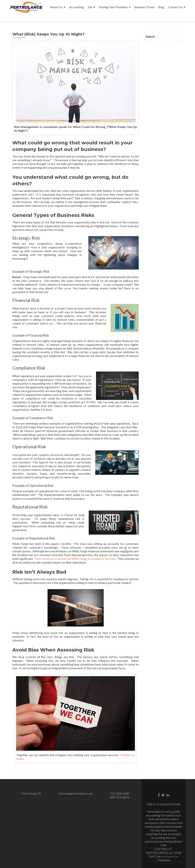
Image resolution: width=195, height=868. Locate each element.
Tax (90, 7)
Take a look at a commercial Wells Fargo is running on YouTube (75, 552)
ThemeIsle (164, 853)
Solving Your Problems (113, 7)
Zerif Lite (155, 850)
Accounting (76, 7)
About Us (56, 7)
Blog (161, 7)
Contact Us (175, 7)
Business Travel (144, 7)
